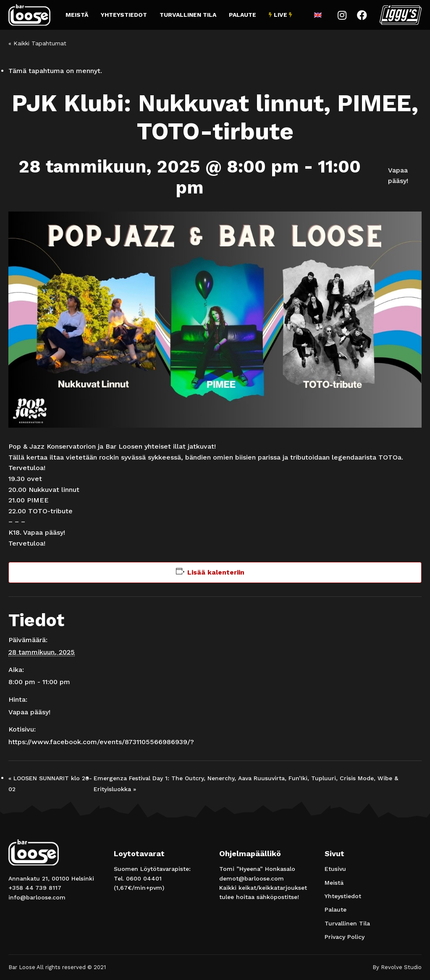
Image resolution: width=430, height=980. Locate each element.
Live (281, 15)
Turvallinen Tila (188, 15)
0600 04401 (144, 878)
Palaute (243, 15)
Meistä (77, 15)
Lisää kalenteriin (216, 572)
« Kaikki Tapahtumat (37, 43)
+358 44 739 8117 (35, 888)
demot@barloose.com (252, 878)
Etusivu (335, 869)
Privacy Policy (345, 937)
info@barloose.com (37, 897)
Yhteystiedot (124, 15)
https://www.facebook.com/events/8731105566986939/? (101, 742)
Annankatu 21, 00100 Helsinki (51, 878)
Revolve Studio (401, 967)
